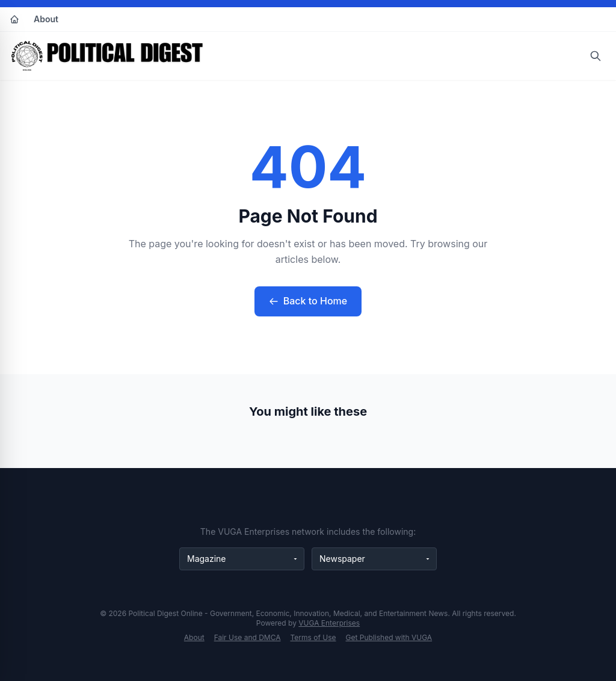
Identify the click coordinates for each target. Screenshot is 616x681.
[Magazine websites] (242, 559)
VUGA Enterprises (329, 623)
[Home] (14, 19)
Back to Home (308, 301)
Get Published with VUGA (389, 637)
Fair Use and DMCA (248, 637)
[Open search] (596, 56)
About (46, 19)
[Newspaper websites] (374, 559)
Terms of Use (313, 637)
